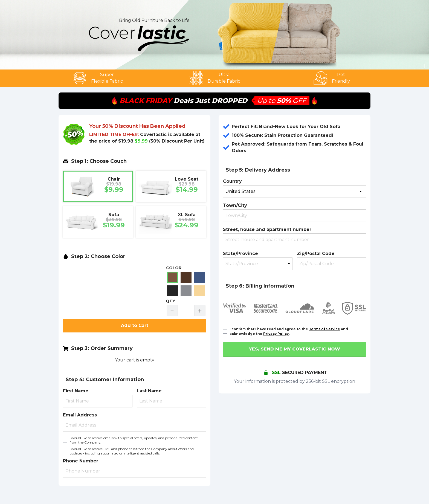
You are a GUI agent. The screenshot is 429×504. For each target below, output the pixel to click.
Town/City (235, 205)
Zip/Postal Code (316, 254)
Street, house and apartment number (267, 229)
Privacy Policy (276, 334)
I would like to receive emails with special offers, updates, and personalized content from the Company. (134, 440)
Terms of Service (324, 329)
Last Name (149, 391)
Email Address (80, 415)
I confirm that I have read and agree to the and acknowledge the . (289, 331)
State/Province (240, 254)
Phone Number (81, 461)
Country (232, 181)
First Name (76, 391)
